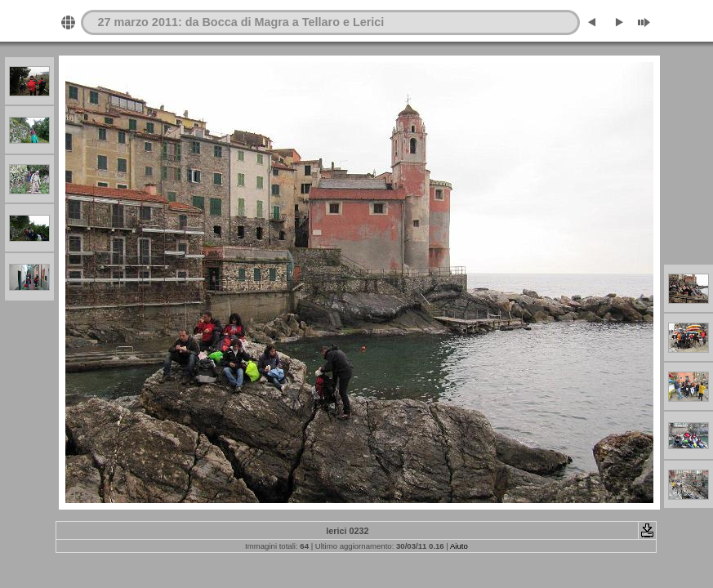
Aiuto (459, 546)
